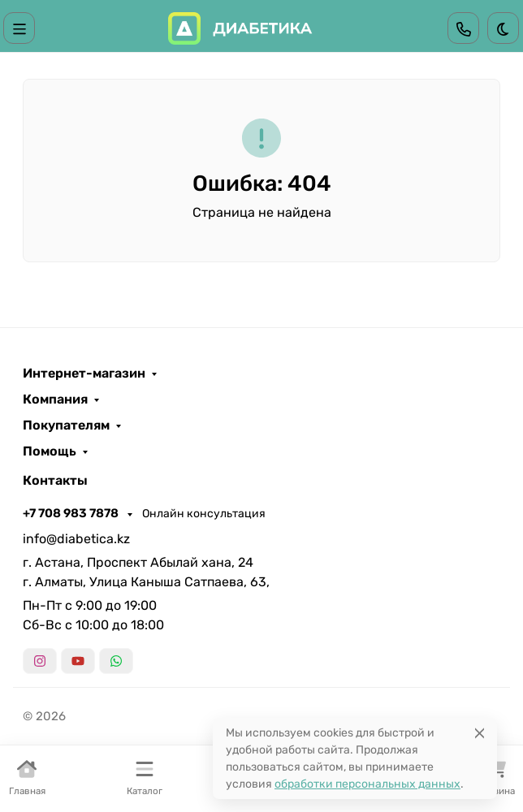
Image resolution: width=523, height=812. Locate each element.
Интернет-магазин (84, 374)
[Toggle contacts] (464, 28)
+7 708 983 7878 (72, 513)
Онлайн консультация (204, 514)
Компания (55, 400)
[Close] (480, 733)
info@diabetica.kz (76, 539)
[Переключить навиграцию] (19, 28)
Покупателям (66, 425)
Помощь (50, 451)
